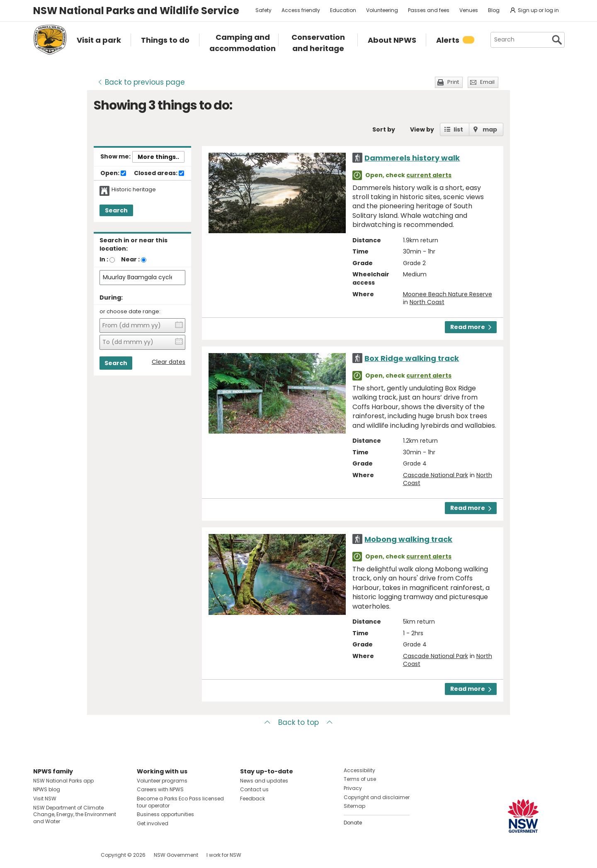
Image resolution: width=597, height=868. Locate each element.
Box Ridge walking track (412, 358)
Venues (469, 10)
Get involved (153, 823)
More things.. (158, 157)
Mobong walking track (408, 539)
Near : (130, 259)
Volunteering (382, 10)
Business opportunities (165, 814)
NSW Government (176, 855)
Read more (471, 327)
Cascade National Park (436, 475)
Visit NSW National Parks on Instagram (59, 855)
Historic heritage (134, 190)
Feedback (252, 799)
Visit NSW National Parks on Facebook (41, 855)
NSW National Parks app (63, 781)
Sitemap (354, 806)
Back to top (298, 722)
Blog (494, 10)
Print (453, 82)
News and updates (264, 781)
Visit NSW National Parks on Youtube (76, 855)
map (490, 129)
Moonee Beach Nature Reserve (448, 294)
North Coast (427, 302)
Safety (263, 10)
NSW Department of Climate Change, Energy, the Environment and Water (75, 815)
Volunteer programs (162, 781)
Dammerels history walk (412, 158)
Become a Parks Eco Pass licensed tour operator (180, 802)
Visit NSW (45, 799)
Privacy (353, 788)
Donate (353, 823)
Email (487, 82)
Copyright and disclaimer (377, 797)
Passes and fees (429, 10)
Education (343, 10)
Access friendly (301, 10)
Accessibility (359, 770)
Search (116, 210)
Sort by (384, 129)
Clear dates (169, 362)
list (458, 129)
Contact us (254, 789)
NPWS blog (47, 789)
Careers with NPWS (160, 789)
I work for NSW (224, 855)
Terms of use (360, 779)
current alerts (429, 175)
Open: (113, 173)
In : (104, 259)
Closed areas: (159, 173)
